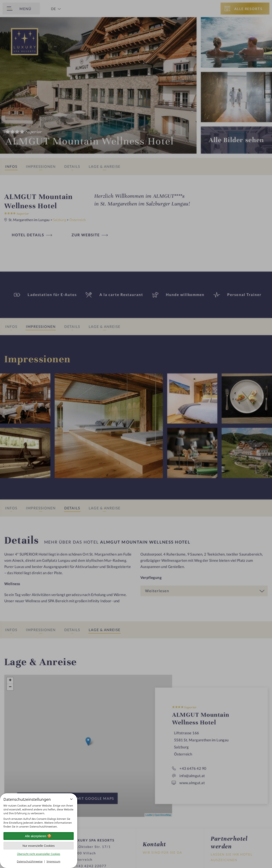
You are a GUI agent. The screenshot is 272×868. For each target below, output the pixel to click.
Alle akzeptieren (39, 836)
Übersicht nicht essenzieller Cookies (39, 854)
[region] (39, 816)
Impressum (53, 861)
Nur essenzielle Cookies (39, 846)
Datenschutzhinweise (30, 861)
